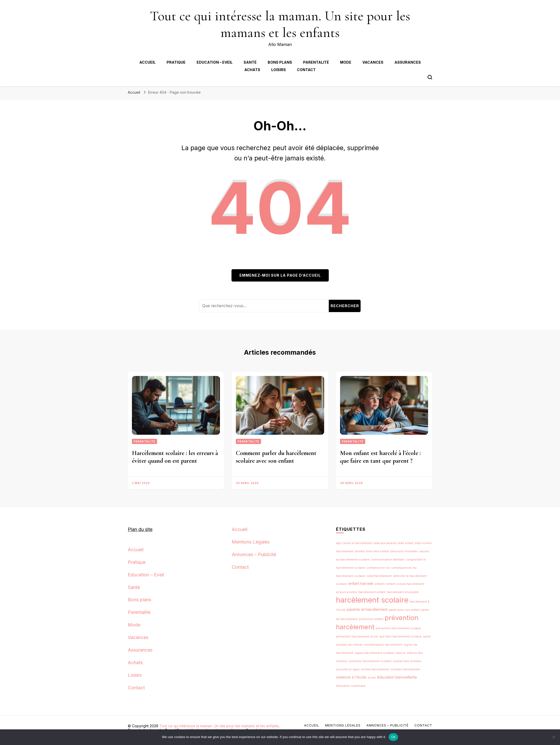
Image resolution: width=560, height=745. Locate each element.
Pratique (176, 62)
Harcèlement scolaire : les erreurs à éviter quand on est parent (175, 457)
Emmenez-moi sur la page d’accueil (280, 275)
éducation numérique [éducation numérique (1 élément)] (351, 686)
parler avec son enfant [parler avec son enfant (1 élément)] (404, 610)
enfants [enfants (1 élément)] (380, 584)
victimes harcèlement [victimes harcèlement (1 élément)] (405, 669)
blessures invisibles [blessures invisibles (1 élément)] (404, 551)
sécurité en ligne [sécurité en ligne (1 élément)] (348, 669)
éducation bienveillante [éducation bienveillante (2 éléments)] (397, 677)
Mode (346, 62)
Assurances (408, 62)
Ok (393, 737)
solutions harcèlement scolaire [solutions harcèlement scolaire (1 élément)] (370, 661)
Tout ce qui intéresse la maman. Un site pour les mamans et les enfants (280, 24)
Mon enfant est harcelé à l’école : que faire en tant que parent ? (380, 457)
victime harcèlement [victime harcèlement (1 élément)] (375, 669)
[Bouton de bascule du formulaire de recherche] (430, 77)
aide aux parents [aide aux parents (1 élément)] (385, 543)
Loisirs (279, 70)
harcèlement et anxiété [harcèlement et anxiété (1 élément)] (403, 592)
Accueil (147, 62)
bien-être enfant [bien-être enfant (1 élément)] (378, 551)
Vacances (373, 62)
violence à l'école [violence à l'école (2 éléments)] (351, 677)
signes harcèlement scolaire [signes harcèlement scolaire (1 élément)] (374, 653)
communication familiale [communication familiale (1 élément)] (388, 560)
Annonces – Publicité (254, 554)
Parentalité (316, 62)
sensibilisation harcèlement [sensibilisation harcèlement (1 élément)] (383, 645)
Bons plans (280, 62)
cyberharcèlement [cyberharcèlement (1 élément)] (379, 576)
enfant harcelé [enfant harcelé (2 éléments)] (361, 583)
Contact (306, 70)
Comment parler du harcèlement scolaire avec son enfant (276, 457)
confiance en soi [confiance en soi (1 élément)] (378, 568)
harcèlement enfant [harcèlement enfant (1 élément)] (372, 592)
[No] (554, 737)
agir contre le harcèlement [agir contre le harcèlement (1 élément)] (354, 543)
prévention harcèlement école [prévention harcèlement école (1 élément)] (357, 637)
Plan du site (140, 529)
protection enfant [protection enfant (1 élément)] (371, 619)
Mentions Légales (251, 542)
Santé (250, 62)
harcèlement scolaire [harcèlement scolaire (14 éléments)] (372, 600)
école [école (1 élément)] (372, 678)
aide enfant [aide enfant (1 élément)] (406, 543)
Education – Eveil (215, 62)
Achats (252, 70)
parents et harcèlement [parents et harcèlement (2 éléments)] (367, 609)
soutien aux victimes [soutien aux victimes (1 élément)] (407, 661)
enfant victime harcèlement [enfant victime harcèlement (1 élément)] (405, 584)
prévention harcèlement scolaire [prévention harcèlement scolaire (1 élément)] (398, 628)
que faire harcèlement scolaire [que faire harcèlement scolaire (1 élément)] (400, 637)
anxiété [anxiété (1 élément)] (360, 551)
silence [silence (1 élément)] (400, 653)
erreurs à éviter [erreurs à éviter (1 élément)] (346, 592)
